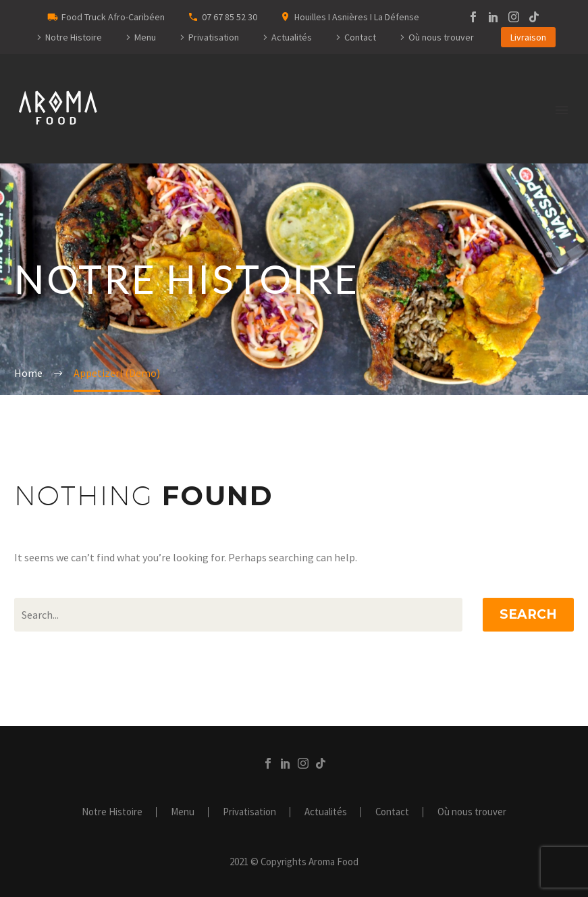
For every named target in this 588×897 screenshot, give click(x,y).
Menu (145, 37)
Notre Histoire (74, 37)
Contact (360, 37)
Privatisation (214, 37)
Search (528, 614)
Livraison (528, 37)
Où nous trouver (441, 37)
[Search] (238, 615)
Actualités (292, 37)
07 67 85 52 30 (230, 17)
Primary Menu (562, 110)
